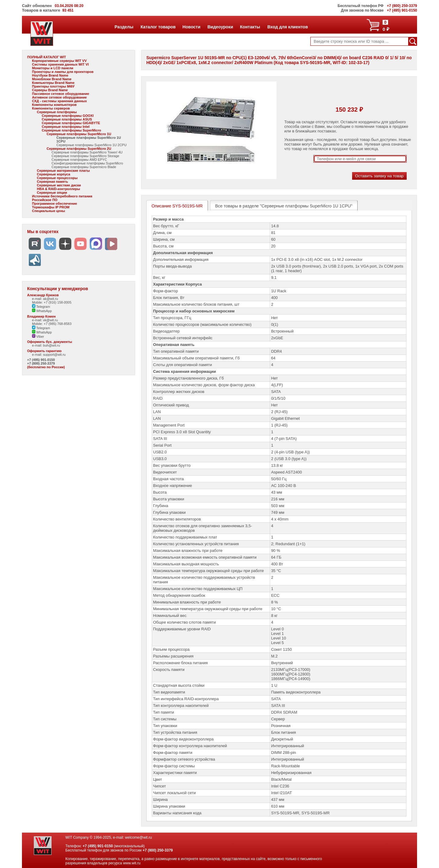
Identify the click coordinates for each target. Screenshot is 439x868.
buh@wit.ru (52, 345)
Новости (191, 27)
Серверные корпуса (54, 174)
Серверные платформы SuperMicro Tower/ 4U (87, 152)
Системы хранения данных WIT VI (60, 64)
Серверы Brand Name (50, 90)
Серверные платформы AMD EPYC (79, 160)
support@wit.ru (54, 355)
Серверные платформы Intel (66, 127)
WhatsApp (42, 311)
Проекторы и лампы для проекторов (63, 72)
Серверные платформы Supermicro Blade (84, 167)
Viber (38, 337)
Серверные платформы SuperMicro (71, 130)
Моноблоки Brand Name (52, 79)
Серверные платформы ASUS (67, 119)
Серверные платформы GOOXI (68, 116)
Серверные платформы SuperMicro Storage (85, 156)
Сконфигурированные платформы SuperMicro (87, 163)
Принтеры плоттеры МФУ (53, 86)
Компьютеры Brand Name (53, 83)
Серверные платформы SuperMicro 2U (79, 149)
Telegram (41, 307)
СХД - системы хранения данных (59, 101)
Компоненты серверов (51, 108)
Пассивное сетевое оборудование (61, 94)
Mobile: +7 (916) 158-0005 (52, 302)
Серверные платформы (57, 112)
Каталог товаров (158, 27)
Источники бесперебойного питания (62, 196)
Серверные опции (52, 193)
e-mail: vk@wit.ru (45, 320)
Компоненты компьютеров (54, 105)
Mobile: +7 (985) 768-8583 (52, 324)
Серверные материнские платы (63, 171)
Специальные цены (48, 211)
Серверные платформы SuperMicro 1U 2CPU (91, 145)
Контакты (250, 27)
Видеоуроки (220, 27)
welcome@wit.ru (138, 837)
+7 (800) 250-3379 (41, 363)
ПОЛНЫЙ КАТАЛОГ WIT (47, 57)
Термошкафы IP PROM (51, 207)
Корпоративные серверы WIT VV (59, 61)
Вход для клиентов (287, 27)
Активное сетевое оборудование (59, 97)
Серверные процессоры (57, 178)
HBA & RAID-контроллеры (58, 189)
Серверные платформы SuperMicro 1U (79, 134)
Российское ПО (45, 200)
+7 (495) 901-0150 (41, 360)
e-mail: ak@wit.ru (45, 299)
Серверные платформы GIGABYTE (71, 123)
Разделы (124, 27)
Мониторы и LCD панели (53, 68)
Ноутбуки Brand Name (50, 75)
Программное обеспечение (55, 203)
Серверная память (52, 182)
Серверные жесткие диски (59, 185)
